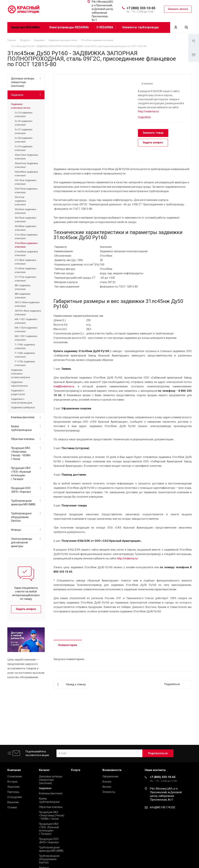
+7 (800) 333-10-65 (141, 8)
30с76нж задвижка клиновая (25, 220)
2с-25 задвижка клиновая (24, 114)
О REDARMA (106, 27)
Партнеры (13, 792)
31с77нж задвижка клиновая (25, 279)
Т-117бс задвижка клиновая (25, 363)
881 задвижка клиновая (23, 287)
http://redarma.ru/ (149, 111)
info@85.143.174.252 (162, 807)
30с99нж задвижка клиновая (25, 228)
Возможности (112, 770)
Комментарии (68, 645)
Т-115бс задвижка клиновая (25, 346)
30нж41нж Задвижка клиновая (26, 165)
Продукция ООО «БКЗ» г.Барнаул (21, 490)
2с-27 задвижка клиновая (24, 131)
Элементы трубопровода (140, 27)
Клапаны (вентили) (23, 417)
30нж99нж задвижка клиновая (26, 174)
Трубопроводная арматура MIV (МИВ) (23, 503)
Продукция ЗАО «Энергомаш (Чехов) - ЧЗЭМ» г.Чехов (21, 453)
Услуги (75, 770)
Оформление (110, 776)
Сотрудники (15, 797)
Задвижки (17, 95)
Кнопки (107, 782)
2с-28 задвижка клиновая (24, 140)
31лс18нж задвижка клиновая (26, 236)
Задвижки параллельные (19, 384)
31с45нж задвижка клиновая (25, 270)
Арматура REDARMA (27, 27)
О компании (15, 776)
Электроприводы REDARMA (69, 27)
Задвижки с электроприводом (22, 401)
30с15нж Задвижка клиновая (25, 182)
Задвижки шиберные (23, 407)
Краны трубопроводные (21, 428)
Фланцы (16, 530)
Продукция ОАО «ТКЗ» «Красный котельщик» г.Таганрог (21, 474)
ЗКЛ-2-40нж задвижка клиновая (27, 304)
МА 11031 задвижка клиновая (26, 338)
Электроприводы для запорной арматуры (22, 542)
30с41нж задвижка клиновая (20, 201)
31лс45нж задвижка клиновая (26, 245)
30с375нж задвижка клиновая (26, 191)
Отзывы (12, 807)
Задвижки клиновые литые (21, 106)
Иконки (107, 787)
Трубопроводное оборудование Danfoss (21, 517)
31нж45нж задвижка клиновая (26, 253)
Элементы (109, 792)
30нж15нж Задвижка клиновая (26, 157)
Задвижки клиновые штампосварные (21, 374)
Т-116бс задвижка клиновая (25, 355)
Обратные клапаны (23, 439)
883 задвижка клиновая (23, 296)
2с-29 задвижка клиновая (24, 148)
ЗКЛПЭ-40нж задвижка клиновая (28, 313)
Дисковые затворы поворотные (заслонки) (23, 82)
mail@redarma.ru (64, 386)
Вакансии (13, 802)
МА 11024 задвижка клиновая (26, 329)
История (12, 782)
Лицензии (13, 787)
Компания (14, 770)
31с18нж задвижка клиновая (25, 262)
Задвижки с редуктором (18, 392)
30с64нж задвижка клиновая (25, 211)
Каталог (44, 770)
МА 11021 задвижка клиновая (26, 321)
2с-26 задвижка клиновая (24, 123)
